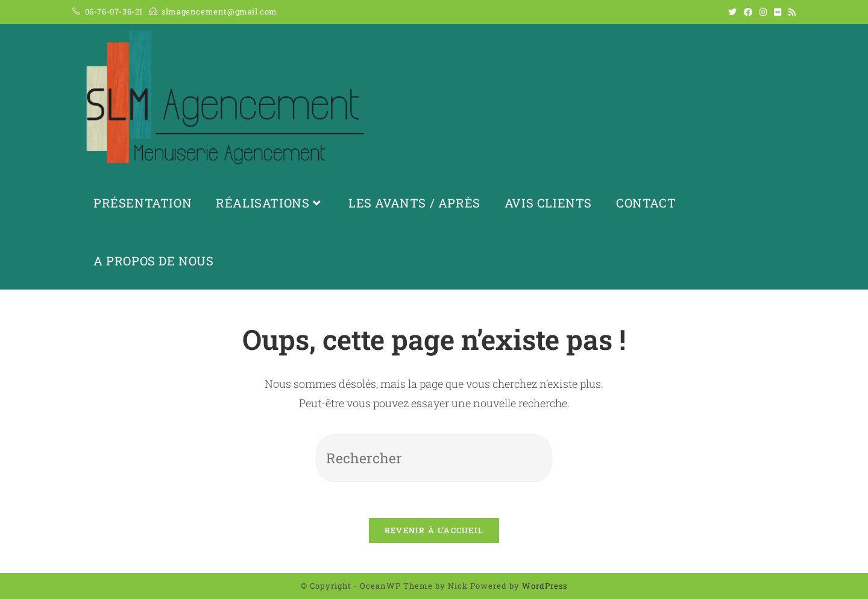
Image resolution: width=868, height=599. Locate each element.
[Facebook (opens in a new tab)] (748, 12)
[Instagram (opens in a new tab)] (763, 12)
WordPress (545, 586)
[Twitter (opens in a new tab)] (732, 12)
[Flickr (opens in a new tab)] (778, 12)
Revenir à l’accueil (434, 530)
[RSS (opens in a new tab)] (790, 12)
